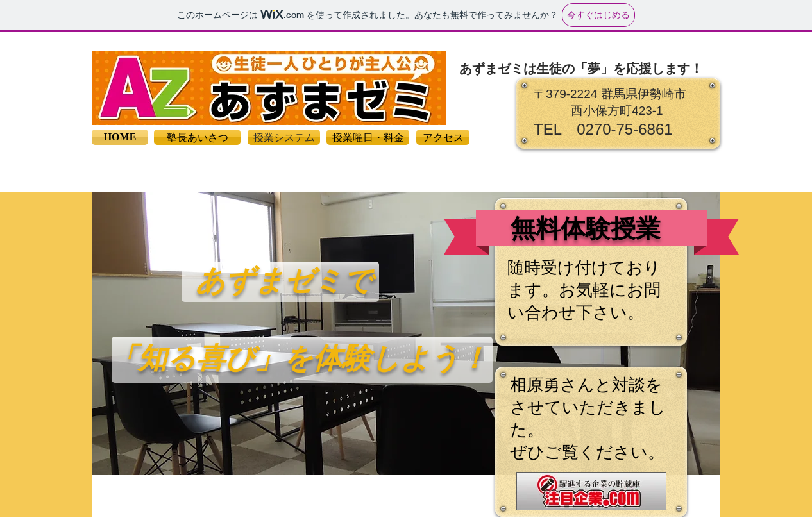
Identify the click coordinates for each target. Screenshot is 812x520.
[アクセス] (443, 137)
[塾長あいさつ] (197, 137)
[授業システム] (284, 137)
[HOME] (120, 137)
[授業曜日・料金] (368, 137)
